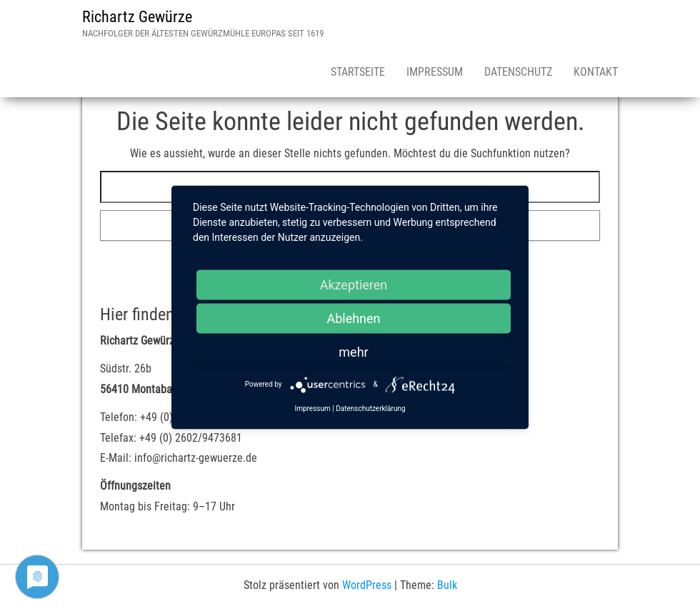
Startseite (358, 72)
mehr (353, 351)
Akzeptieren (354, 284)
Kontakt (596, 72)
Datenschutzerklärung (370, 408)
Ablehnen (353, 318)
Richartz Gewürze (137, 17)
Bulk (447, 585)
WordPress (367, 585)
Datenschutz (518, 72)
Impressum (435, 72)
